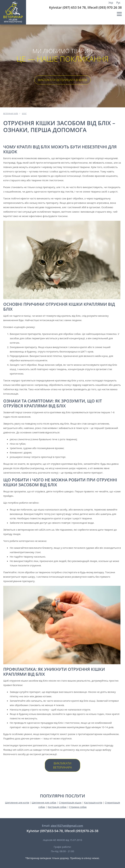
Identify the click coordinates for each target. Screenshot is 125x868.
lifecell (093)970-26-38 (82, 831)
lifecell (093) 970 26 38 (105, 7)
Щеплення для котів (17, 802)
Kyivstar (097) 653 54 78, (68, 7)
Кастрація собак (57, 807)
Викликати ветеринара (62, 765)
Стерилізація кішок (70, 802)
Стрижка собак (78, 807)
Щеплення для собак (44, 802)
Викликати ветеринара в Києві (62, 80)
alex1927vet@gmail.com (67, 826)
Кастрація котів (93, 802)
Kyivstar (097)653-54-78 (45, 831)
